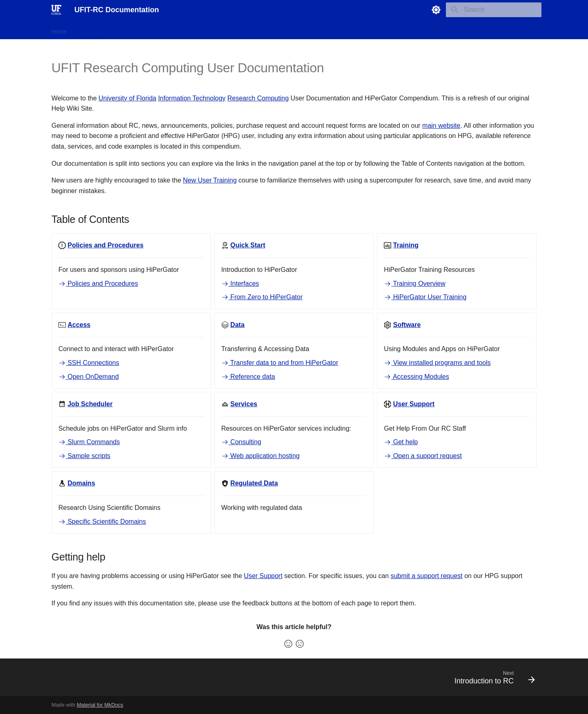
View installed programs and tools (437, 363)
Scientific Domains (408, 30)
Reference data (248, 377)
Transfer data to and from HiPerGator (280, 363)
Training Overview (415, 284)
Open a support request (423, 456)
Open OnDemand (89, 377)
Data (179, 30)
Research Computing (258, 98)
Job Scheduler (246, 30)
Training (125, 30)
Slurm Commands (89, 442)
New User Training (210, 180)
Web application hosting (261, 456)
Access (154, 30)
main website (441, 126)
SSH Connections (89, 363)
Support (315, 30)
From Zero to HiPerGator (262, 297)
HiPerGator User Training (425, 297)
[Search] (494, 10)
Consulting (241, 442)
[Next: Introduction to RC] (492, 680)
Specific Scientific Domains (102, 522)
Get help (401, 442)
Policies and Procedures (98, 284)
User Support (263, 576)
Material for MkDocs (100, 705)
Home (59, 30)
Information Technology (192, 98)
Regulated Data (355, 30)
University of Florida (127, 98)
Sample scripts (84, 456)
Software (206, 30)
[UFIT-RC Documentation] (56, 10)
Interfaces (240, 284)
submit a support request (427, 576)
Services (285, 30)
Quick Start (90, 30)
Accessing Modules (416, 377)
